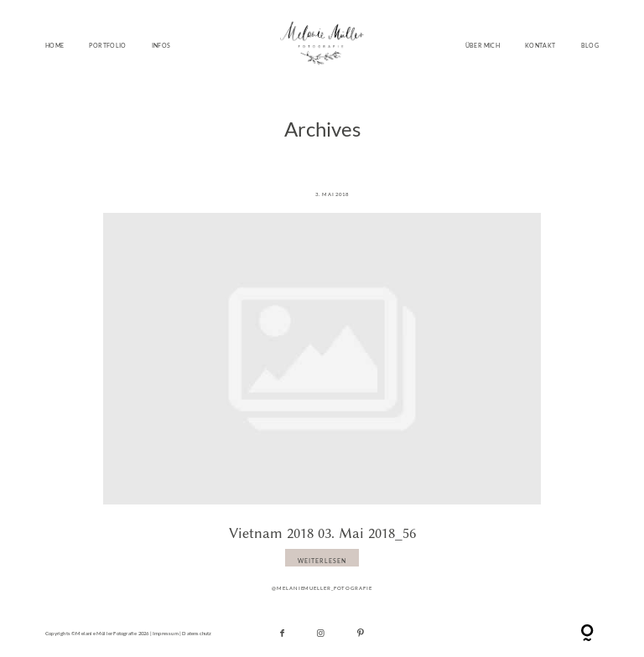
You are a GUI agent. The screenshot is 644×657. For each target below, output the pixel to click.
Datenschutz (197, 633)
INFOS (161, 46)
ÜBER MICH (483, 46)
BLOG (590, 46)
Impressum (166, 633)
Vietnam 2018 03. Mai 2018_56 (322, 533)
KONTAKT (540, 46)
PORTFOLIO (107, 46)
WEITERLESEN (322, 560)
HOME (55, 46)
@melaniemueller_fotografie (322, 588)
